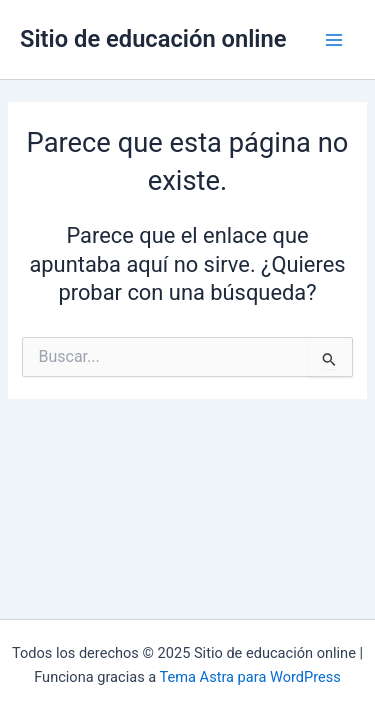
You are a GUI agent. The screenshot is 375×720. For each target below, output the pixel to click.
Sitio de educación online (153, 39)
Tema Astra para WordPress (250, 677)
